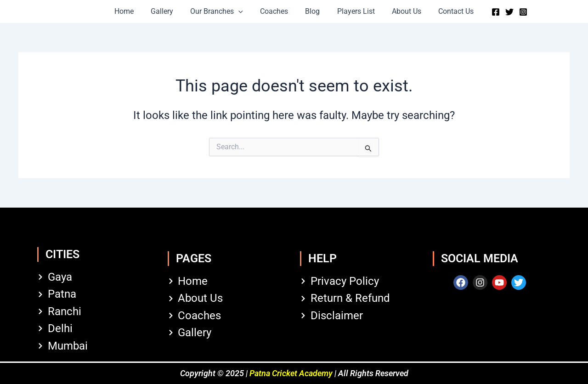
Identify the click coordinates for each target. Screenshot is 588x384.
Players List (352, 11)
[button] (242, 11)
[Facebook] (486, 12)
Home (132, 11)
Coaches (275, 11)
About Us (401, 11)
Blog (311, 11)
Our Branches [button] (220, 11)
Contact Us (448, 11)
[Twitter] (500, 12)
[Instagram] (514, 12)
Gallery (168, 11)
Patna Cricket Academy (291, 373)
